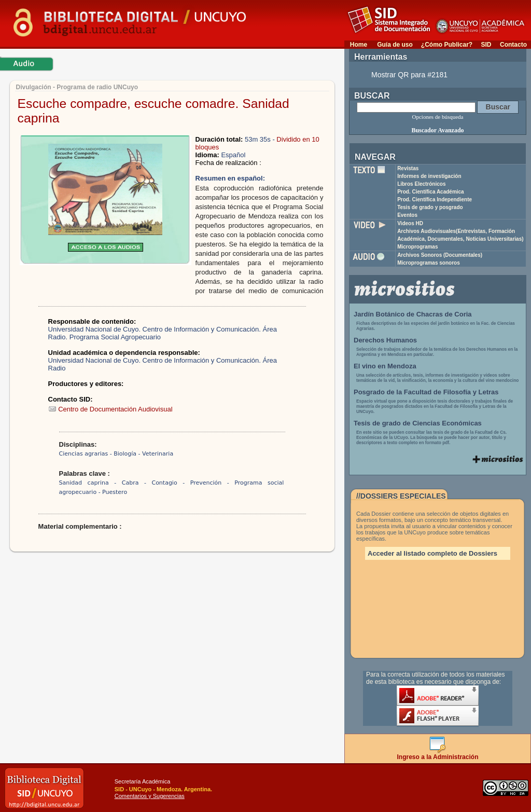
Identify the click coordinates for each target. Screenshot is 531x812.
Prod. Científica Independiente (435, 199)
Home (359, 45)
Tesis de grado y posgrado (430, 207)
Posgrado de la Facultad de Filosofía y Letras (426, 392)
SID (486, 45)
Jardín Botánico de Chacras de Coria (413, 314)
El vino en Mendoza (385, 366)
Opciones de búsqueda (438, 117)
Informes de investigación (429, 176)
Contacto (513, 45)
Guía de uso (395, 45)
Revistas (408, 168)
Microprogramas (417, 247)
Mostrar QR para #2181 (409, 75)
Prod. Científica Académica (431, 192)
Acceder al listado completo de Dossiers (432, 553)
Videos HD (410, 223)
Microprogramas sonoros (429, 263)
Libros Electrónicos (421, 184)
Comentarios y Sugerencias (150, 796)
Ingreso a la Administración (438, 754)
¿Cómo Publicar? (447, 45)
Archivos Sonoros (440, 255)
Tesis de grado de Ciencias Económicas (418, 423)
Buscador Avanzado (437, 130)
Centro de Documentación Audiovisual (110, 409)
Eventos (407, 215)
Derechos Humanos (385, 340)
